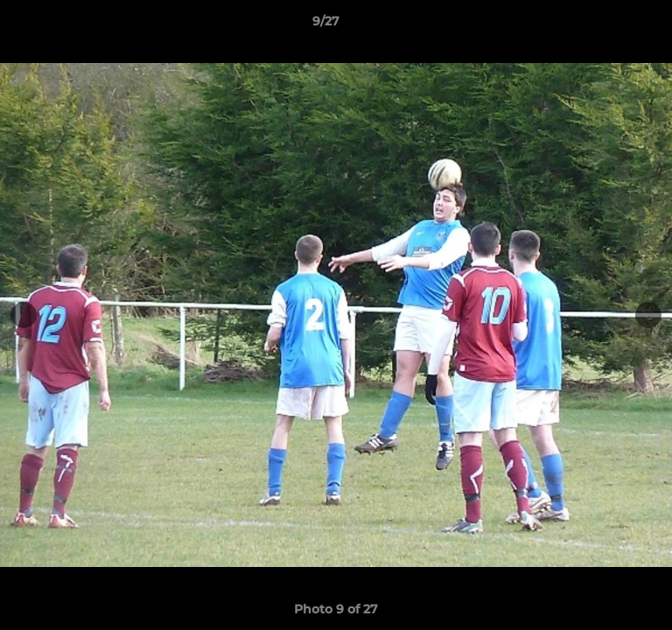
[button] (609, 25)
